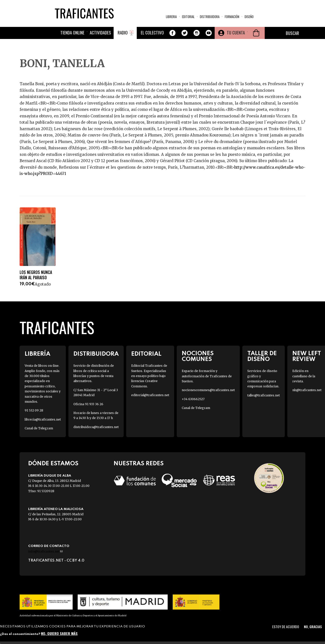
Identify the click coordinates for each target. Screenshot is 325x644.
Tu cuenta (236, 33)
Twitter (184, 33)
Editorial (188, 17)
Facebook (172, 33)
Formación (232, 17)
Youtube (209, 33)
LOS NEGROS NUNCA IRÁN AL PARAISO (36, 275)
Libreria (171, 17)
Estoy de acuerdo (286, 627)
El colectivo (152, 33)
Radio (123, 33)
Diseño (249, 17)
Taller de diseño (262, 356)
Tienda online (72, 33)
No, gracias (313, 627)
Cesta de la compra (256, 33)
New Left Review (307, 356)
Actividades (100, 33)
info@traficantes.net (45, 551)
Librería (37, 354)
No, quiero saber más (59, 633)
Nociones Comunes (198, 356)
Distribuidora (210, 17)
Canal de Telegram (39, 428)
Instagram (197, 33)
